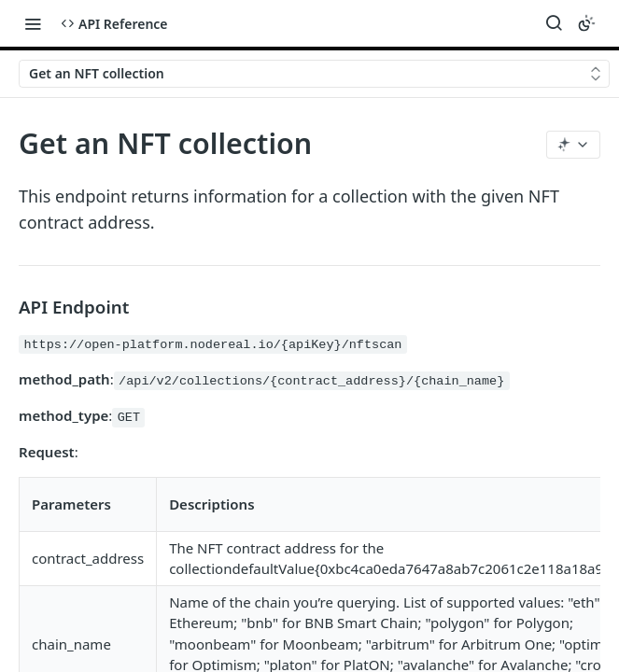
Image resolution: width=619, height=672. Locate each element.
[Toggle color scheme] (586, 23)
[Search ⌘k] (554, 23)
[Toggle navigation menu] (33, 23)
